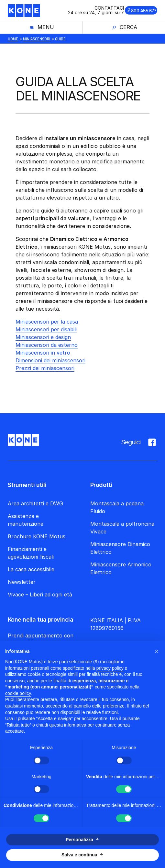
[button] (157, 651)
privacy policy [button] (110, 668)
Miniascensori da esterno (47, 345)
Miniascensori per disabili (46, 329)
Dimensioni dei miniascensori (50, 360)
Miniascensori (37, 39)
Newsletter (22, 582)
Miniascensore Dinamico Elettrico (120, 548)
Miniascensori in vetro (43, 353)
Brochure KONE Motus (37, 536)
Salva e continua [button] (79, 855)
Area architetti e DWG (35, 503)
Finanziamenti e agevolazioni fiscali (31, 553)
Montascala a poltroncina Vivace (122, 528)
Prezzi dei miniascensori (45, 368)
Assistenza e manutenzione (26, 520)
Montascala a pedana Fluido (117, 507)
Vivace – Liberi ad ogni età (40, 594)
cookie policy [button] (18, 693)
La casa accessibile (31, 569)
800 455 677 (144, 11)
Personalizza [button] (79, 840)
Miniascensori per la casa (47, 322)
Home (13, 39)
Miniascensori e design (43, 337)
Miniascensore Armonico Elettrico (121, 568)
